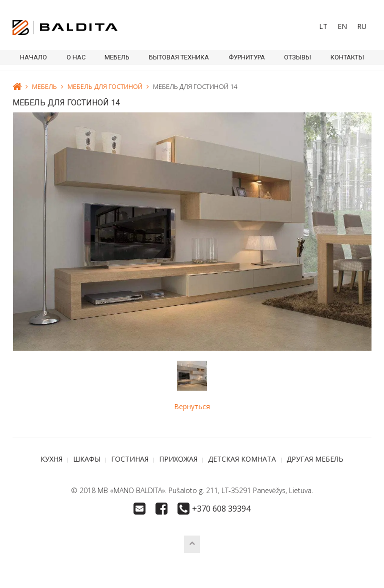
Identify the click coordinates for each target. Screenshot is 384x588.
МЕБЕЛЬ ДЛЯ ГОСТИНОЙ (105, 86)
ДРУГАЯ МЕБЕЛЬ (315, 459)
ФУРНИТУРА (247, 57)
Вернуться (192, 406)
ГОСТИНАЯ (130, 459)
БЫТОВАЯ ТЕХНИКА (179, 57)
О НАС (76, 57)
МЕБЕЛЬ (117, 57)
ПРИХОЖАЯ (178, 459)
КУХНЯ (51, 459)
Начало (33, 57)
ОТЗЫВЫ (297, 57)
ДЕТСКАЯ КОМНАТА (242, 459)
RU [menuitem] (362, 26)
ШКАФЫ (87, 459)
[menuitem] (323, 26)
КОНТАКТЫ (347, 57)
